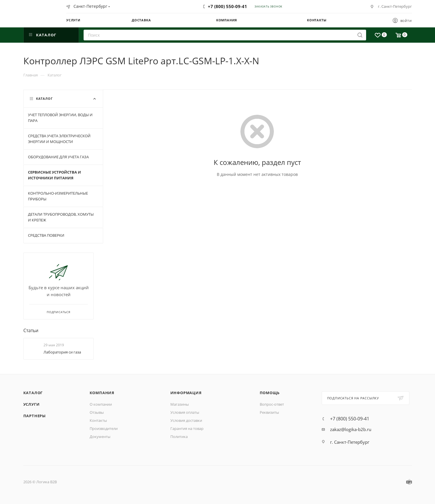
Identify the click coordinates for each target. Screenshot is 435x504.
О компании (101, 404)
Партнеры (35, 416)
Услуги (32, 404)
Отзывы (97, 412)
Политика (179, 437)
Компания (102, 393)
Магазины (180, 404)
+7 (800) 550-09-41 (227, 6)
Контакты (98, 420)
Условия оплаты (185, 412)
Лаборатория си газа (62, 352)
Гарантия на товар (187, 428)
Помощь (270, 393)
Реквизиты (269, 412)
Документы (100, 437)
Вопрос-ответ (272, 404)
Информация (186, 393)
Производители (104, 428)
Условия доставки (186, 420)
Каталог (33, 393)
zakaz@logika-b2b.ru (351, 429)
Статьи (31, 330)
